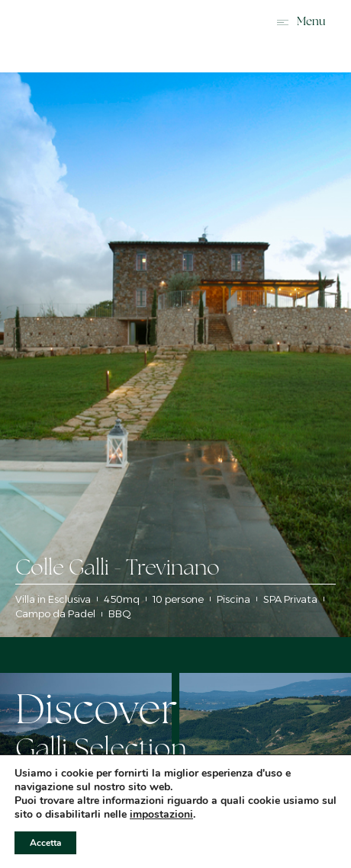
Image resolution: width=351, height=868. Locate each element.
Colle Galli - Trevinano (118, 569)
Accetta (45, 843)
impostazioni (161, 815)
